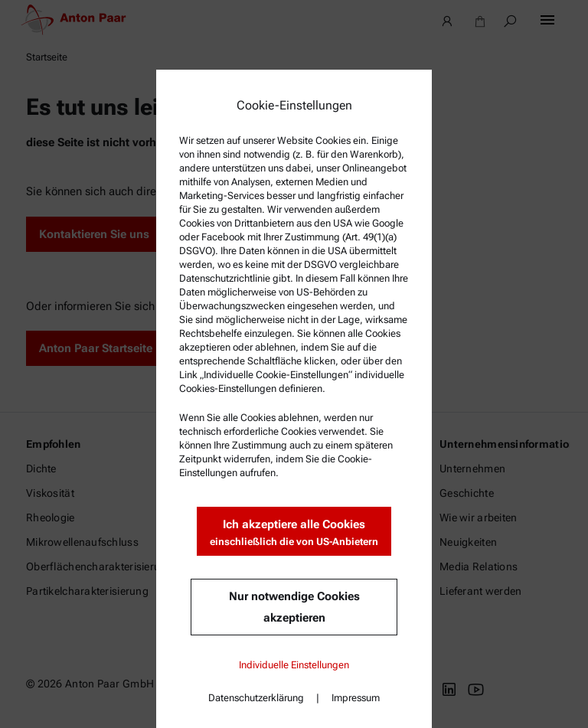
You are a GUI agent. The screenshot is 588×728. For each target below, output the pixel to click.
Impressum (356, 698)
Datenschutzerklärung (256, 698)
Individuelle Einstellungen (294, 665)
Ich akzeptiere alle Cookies (294, 533)
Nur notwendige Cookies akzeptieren (294, 607)
